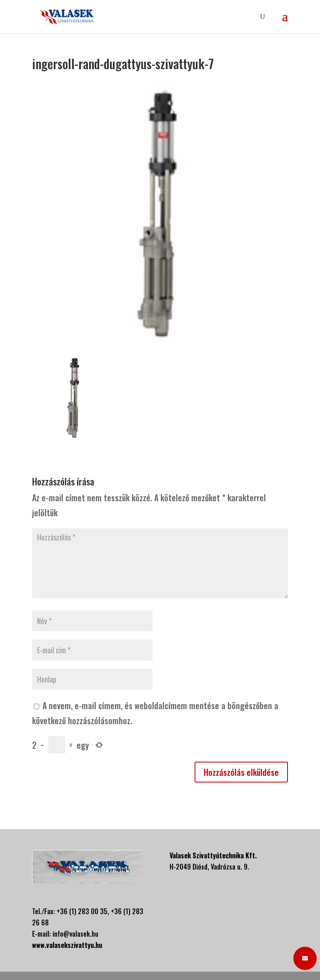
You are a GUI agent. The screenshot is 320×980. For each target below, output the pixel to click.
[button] (305, 958)
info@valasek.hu (75, 934)
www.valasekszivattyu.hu (67, 945)
